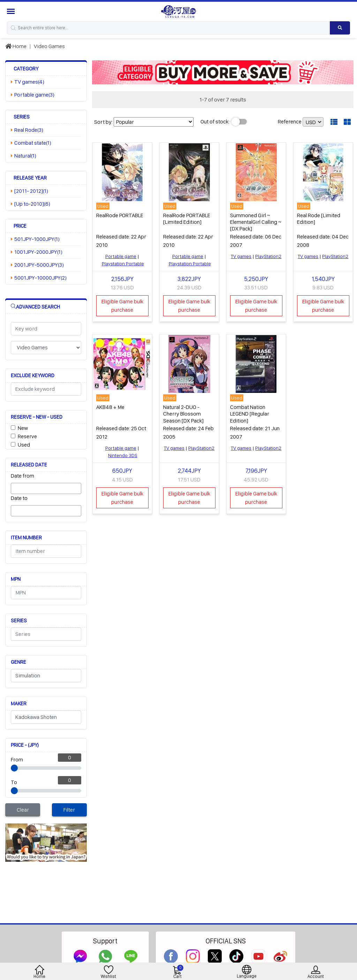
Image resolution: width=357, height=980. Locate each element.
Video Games (49, 46)
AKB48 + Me (110, 407)
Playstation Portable (123, 264)
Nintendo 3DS (123, 455)
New (23, 428)
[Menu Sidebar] (12, 11)
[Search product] (340, 28)
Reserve (27, 436)
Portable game (121, 256)
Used (24, 445)
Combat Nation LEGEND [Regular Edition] (250, 414)
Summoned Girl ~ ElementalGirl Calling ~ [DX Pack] (256, 222)
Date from (22, 476)
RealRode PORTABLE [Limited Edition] (187, 219)
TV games (241, 256)
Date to (19, 498)
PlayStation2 (268, 256)
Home (16, 46)
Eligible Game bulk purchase (122, 306)
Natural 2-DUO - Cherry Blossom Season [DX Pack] (183, 414)
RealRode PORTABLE (120, 215)
